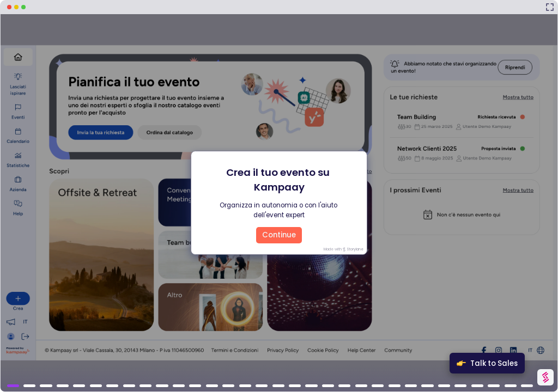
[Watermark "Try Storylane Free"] (545, 377)
